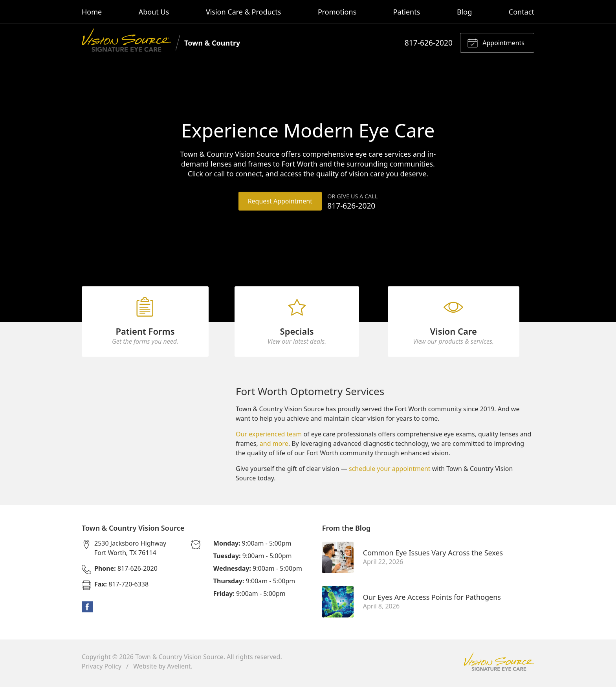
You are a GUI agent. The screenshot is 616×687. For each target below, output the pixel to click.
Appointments (496, 42)
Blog (464, 12)
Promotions (337, 12)
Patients (407, 12)
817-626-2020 (429, 43)
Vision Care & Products (243, 12)
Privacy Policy (102, 670)
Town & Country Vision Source (179, 660)
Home (92, 12)
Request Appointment (280, 201)
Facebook (87, 610)
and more (274, 447)
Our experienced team (269, 438)
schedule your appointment (390, 472)
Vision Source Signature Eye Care (499, 665)
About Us (154, 12)
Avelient (179, 670)
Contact (522, 12)
